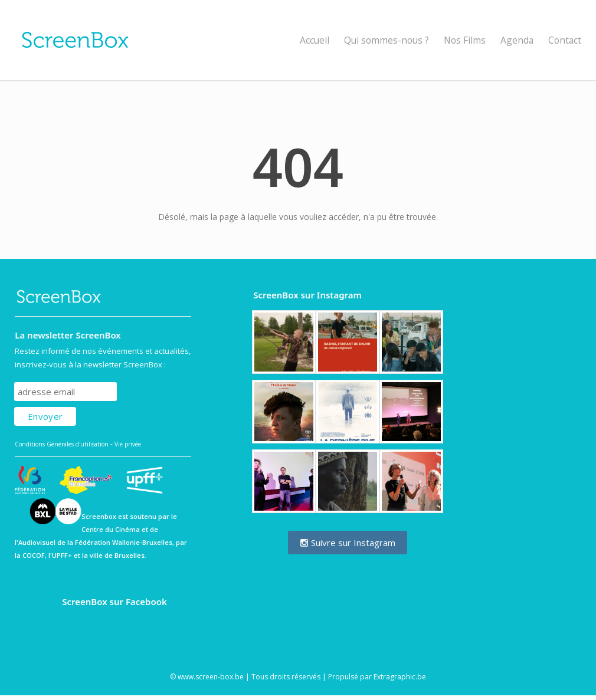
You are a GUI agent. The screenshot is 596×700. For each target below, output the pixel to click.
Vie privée (128, 444)
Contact (565, 40)
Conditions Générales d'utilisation (62, 444)
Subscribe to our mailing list (78, 371)
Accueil (315, 40)
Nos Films (465, 40)
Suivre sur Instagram (348, 543)
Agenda (517, 40)
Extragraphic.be (400, 677)
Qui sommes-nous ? (387, 40)
